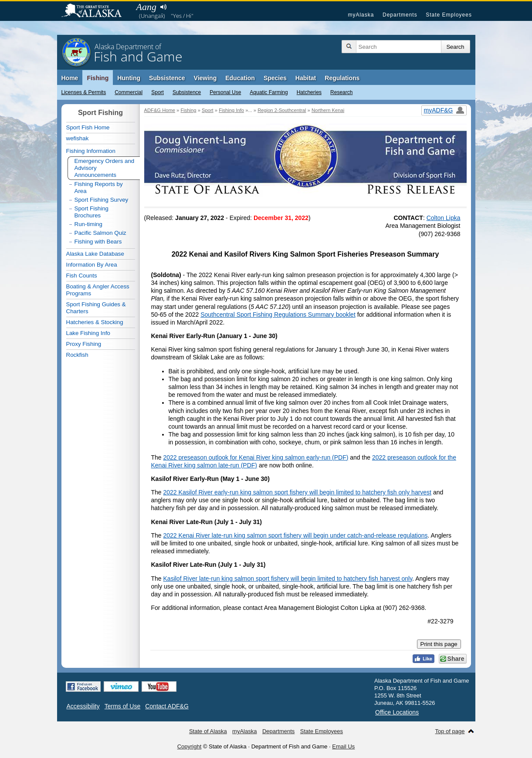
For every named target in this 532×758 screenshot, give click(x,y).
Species (275, 78)
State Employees (449, 15)
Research (341, 92)
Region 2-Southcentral (282, 110)
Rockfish (77, 355)
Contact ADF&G (167, 706)
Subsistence (187, 92)
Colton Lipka (444, 218)
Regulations (342, 78)
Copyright (190, 746)
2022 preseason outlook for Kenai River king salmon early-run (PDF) (256, 457)
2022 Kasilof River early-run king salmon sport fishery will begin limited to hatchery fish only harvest (298, 492)
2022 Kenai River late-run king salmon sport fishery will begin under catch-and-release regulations (296, 535)
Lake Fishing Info (88, 333)
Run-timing (88, 224)
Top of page (450, 731)
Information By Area (92, 265)
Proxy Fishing (84, 344)
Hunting (129, 78)
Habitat (306, 78)
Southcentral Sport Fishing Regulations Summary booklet (278, 315)
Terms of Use (122, 706)
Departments (400, 15)
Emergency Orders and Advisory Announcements (105, 168)
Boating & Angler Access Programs (98, 290)
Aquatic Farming (269, 92)
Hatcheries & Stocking (95, 322)
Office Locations (397, 712)
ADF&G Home (160, 110)
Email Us (343, 746)
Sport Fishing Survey (102, 200)
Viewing (205, 78)
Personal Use (225, 92)
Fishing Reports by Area (99, 188)
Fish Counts (82, 276)
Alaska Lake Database (95, 254)
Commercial (129, 92)
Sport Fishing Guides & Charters (96, 308)
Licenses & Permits (84, 92)
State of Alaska (96, 11)
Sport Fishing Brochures (92, 212)
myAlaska (361, 15)
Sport (158, 92)
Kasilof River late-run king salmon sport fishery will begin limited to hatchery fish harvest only (288, 579)
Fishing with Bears (98, 242)
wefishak (78, 138)
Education (240, 78)
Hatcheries (309, 92)
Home (70, 78)
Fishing (98, 78)
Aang (146, 7)
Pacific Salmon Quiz (100, 233)
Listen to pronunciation (164, 7)
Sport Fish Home (88, 127)
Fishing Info (231, 110)
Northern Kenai (328, 110)
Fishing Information (91, 151)
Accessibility (83, 706)
